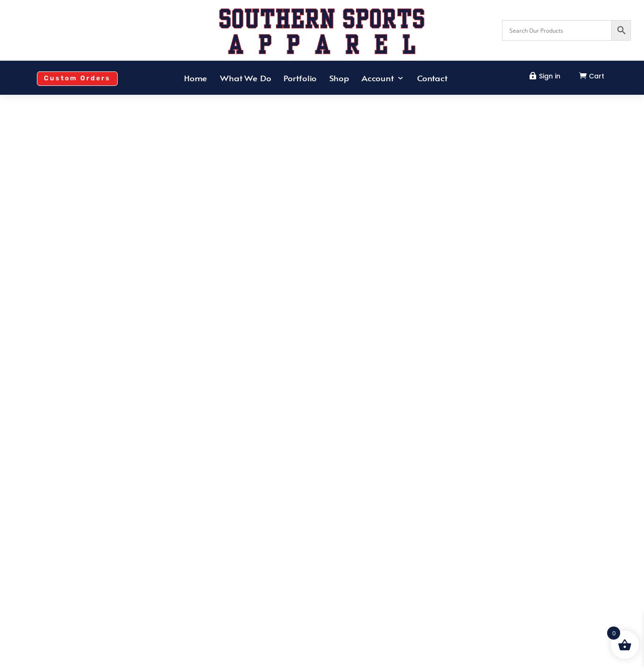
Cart (597, 76)
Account (378, 79)
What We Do (246, 79)
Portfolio (301, 79)
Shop (339, 79)
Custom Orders (77, 78)
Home (196, 79)
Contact (432, 79)
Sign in (550, 76)
